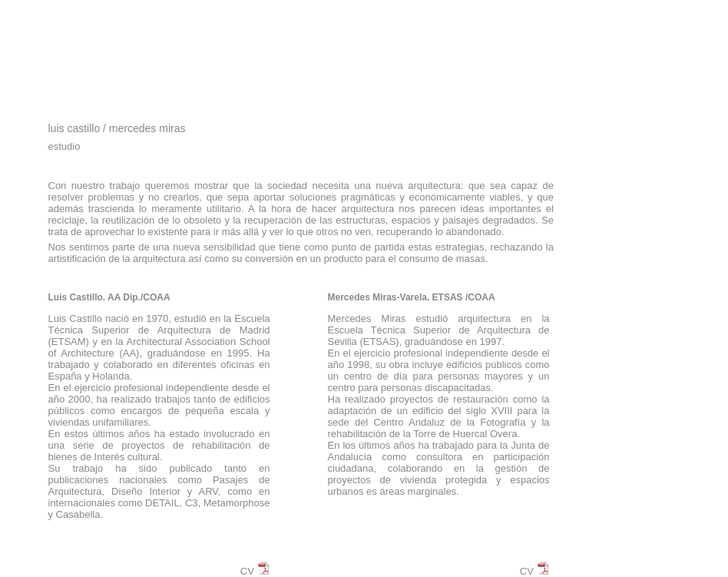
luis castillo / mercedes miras (117, 128)
